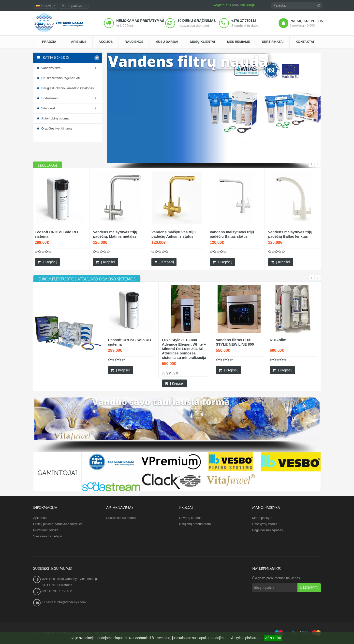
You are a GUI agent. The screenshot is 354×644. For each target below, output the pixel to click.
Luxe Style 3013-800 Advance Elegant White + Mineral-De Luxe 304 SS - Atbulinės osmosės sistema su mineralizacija (184, 349)
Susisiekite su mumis (121, 518)
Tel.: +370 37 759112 (57, 591)
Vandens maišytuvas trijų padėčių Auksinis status (174, 234)
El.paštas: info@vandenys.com (64, 602)
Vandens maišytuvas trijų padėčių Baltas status (232, 234)
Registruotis (222, 5)
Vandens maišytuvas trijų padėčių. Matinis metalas (115, 234)
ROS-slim (278, 340)
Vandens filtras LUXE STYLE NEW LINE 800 (235, 342)
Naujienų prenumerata (195, 524)
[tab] (87, 279)
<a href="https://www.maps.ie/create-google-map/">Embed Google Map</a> (177, 589)
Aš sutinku (273, 638)
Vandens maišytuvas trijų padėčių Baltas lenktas (290, 234)
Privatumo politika (46, 530)
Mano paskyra (262, 518)
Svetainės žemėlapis (48, 536)
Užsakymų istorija (265, 524)
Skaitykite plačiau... (244, 638)
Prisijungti (247, 5)
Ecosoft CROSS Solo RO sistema (56, 234)
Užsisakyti (309, 588)
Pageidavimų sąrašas (267, 530)
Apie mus (40, 518)
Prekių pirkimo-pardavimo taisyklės (58, 524)
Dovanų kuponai (191, 518)
